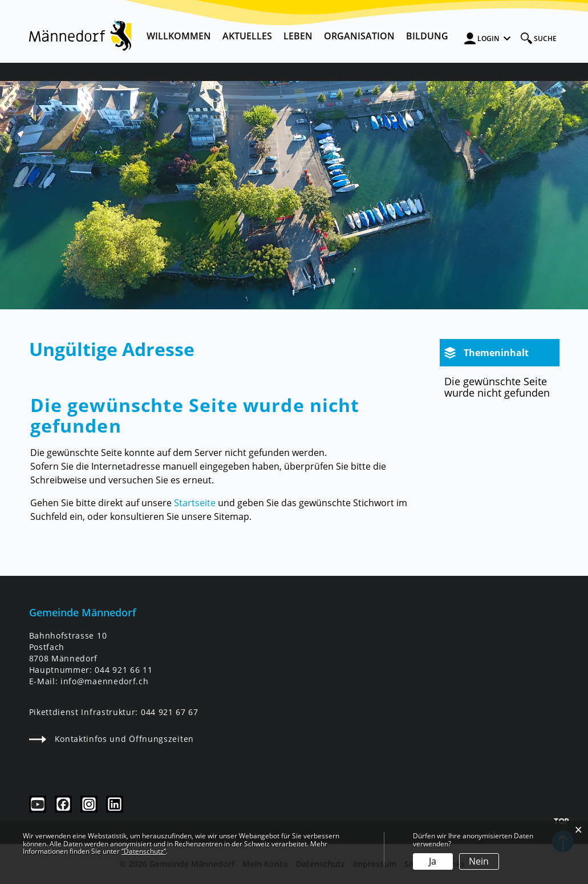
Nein (479, 861)
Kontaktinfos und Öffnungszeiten (111, 739)
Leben (298, 36)
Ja (433, 861)
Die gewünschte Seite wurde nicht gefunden (497, 387)
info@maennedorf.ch (104, 681)
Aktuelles (247, 36)
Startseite (195, 503)
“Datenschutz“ (144, 851)
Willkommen (179, 36)
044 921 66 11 (123, 670)
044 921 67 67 (170, 712)
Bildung (427, 36)
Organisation (359, 36)
